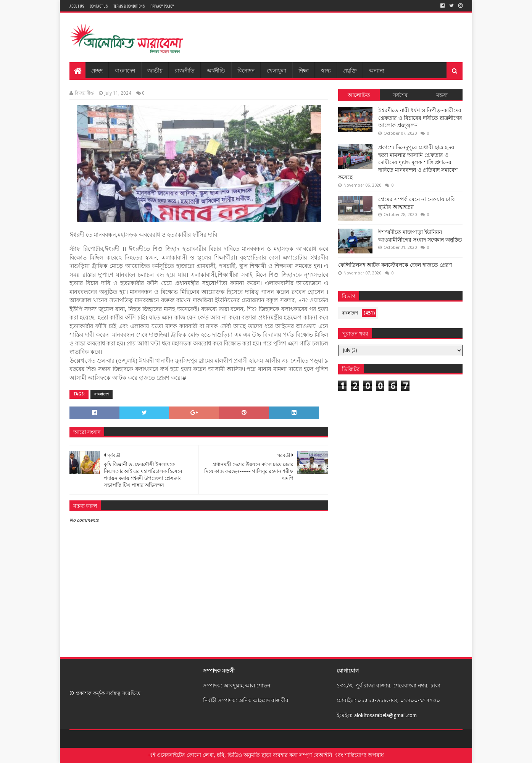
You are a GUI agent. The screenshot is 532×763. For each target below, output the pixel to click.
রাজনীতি (185, 70)
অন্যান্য (377, 70)
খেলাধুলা (276, 70)
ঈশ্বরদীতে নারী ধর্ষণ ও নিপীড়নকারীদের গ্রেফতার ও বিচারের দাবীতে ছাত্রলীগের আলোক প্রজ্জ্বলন (420, 118)
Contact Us (99, 6)
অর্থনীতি (216, 70)
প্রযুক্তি (350, 70)
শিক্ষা (304, 70)
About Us (77, 6)
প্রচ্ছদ (97, 70)
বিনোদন (246, 70)
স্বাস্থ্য (326, 70)
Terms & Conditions (129, 6)
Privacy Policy (162, 6)
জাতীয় (155, 70)
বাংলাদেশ (125, 70)
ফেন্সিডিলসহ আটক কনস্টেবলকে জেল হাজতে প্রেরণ (395, 265)
